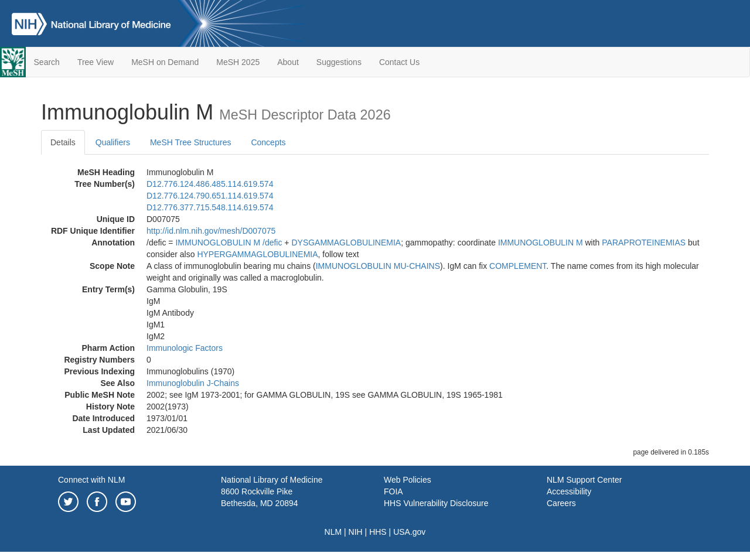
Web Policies (408, 480)
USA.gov (409, 532)
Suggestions (339, 62)
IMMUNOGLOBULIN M (218, 243)
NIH (356, 532)
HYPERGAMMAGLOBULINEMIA (257, 254)
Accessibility (569, 491)
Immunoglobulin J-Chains (193, 383)
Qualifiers (113, 142)
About (288, 62)
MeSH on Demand (165, 62)
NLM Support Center (584, 480)
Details (63, 142)
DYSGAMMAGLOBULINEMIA (346, 243)
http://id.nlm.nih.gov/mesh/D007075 (211, 231)
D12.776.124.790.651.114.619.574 (210, 196)
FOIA (393, 491)
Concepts (268, 142)
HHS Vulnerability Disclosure (436, 503)
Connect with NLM (91, 480)
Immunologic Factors (185, 348)
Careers (561, 503)
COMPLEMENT (518, 266)
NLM (333, 532)
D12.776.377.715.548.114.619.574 (210, 207)
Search (47, 62)
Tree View (96, 62)
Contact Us (399, 62)
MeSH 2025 (238, 62)
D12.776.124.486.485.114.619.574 (210, 184)
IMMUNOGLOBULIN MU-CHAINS (378, 266)
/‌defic (272, 243)
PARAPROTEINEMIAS (644, 243)
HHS (378, 532)
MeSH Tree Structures (191, 142)
